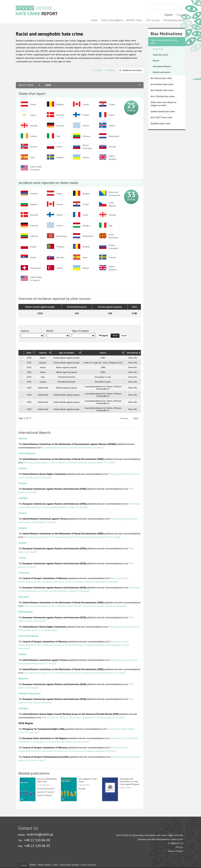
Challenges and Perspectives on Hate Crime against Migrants (130, 782)
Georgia (23, 498)
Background (158, 49)
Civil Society (153, 20)
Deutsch (41, 795)
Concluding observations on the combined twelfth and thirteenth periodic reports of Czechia (69, 462)
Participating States (174, 20)
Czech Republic (27, 453)
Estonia (23, 468)
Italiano (49, 795)
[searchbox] (22, 335)
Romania (23, 678)
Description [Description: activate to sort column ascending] (133, 353)
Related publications (162, 72)
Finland (23, 483)
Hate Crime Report (112, 20)
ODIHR (98, 70)
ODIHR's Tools (134, 20)
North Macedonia (28, 636)
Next (136, 418)
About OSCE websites (70, 865)
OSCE (56, 865)
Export (104, 335)
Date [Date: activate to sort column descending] (29, 353)
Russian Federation (30, 693)
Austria (23, 438)
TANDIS (111, 70)
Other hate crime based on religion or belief (163, 104)
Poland (22, 654)
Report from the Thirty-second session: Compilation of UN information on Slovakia (83, 717)
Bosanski (50, 789)
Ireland (22, 543)
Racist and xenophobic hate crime (164, 42)
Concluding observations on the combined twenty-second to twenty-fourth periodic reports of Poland (74, 673)
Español (41, 792)
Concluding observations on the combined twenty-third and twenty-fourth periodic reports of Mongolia (75, 606)
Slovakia (23, 708)
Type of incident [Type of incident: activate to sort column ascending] (66, 353)
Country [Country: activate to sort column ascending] (43, 353)
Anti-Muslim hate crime (162, 90)
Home (94, 20)
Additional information (132, 70)
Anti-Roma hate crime (161, 78)
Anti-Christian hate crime (163, 96)
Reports (156, 61)
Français (49, 792)
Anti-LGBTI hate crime (161, 117)
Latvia (22, 558)
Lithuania (24, 573)
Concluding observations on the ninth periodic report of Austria (73, 448)
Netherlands (26, 612)
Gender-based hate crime (163, 111)
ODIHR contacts (44, 865)
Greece (22, 513)
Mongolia (24, 597)
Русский (181, 15)
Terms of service (89, 865)
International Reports (162, 66)
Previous (124, 418)
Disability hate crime (160, 123)
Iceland (23, 528)
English (168, 15)
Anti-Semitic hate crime (162, 84)
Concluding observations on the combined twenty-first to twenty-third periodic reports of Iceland (72, 537)
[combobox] (32, 335)
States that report (160, 55)
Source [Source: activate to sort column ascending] (103, 353)
